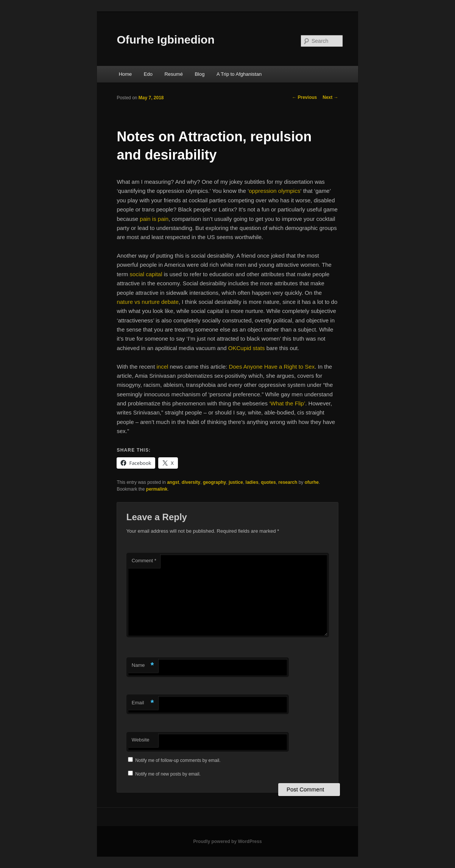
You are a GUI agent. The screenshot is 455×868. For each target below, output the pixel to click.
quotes (268, 482)
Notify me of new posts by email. (168, 774)
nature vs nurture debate (147, 302)
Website (141, 740)
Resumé (173, 74)
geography (214, 482)
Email (143, 703)
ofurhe (312, 482)
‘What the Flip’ (287, 403)
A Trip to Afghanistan (239, 74)
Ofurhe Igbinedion (165, 40)
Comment (144, 561)
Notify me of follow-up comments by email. (178, 760)
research (288, 482)
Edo (148, 74)
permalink (157, 489)
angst (173, 482)
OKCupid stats (247, 348)
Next (330, 97)
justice (236, 482)
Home (125, 74)
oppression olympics (274, 191)
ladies (252, 482)
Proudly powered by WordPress (227, 841)
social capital (146, 274)
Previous (304, 97)
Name (143, 665)
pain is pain (154, 219)
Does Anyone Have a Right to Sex (272, 367)
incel (162, 367)
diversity (191, 482)
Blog (199, 74)
